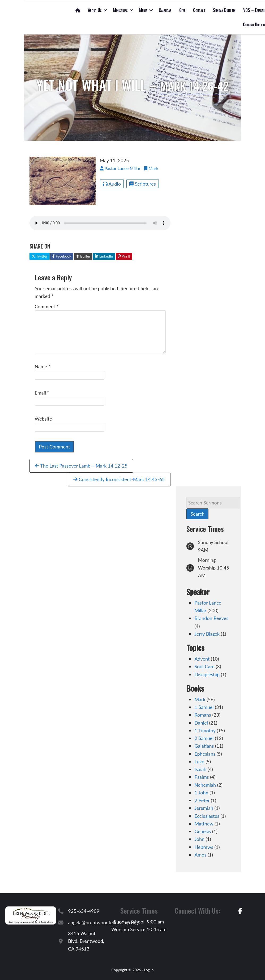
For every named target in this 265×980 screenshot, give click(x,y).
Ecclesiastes (207, 816)
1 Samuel (204, 707)
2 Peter (202, 800)
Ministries (120, 10)
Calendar (165, 10)
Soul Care (204, 666)
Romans (203, 715)
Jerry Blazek (207, 634)
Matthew (204, 824)
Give (182, 10)
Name (43, 366)
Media (143, 10)
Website (43, 419)
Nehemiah (205, 785)
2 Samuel (204, 738)
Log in (149, 970)
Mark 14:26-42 (194, 85)
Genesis (203, 831)
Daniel (201, 723)
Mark (200, 699)
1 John (201, 793)
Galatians (204, 746)
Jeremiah (204, 808)
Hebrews (204, 847)
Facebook (62, 256)
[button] (105, 10)
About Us (95, 10)
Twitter (40, 256)
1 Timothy (205, 730)
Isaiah (200, 769)
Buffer (83, 256)
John (199, 839)
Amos (200, 855)
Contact (199, 10)
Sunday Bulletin (224, 10)
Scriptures (143, 184)
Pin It (124, 256)
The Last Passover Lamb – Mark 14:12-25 (81, 466)
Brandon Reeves (211, 618)
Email (42, 393)
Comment (47, 306)
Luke (199, 761)
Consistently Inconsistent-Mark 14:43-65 (119, 479)
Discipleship (207, 674)
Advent (202, 659)
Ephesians (205, 754)
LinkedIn (104, 256)
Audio (112, 184)
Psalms (202, 777)
